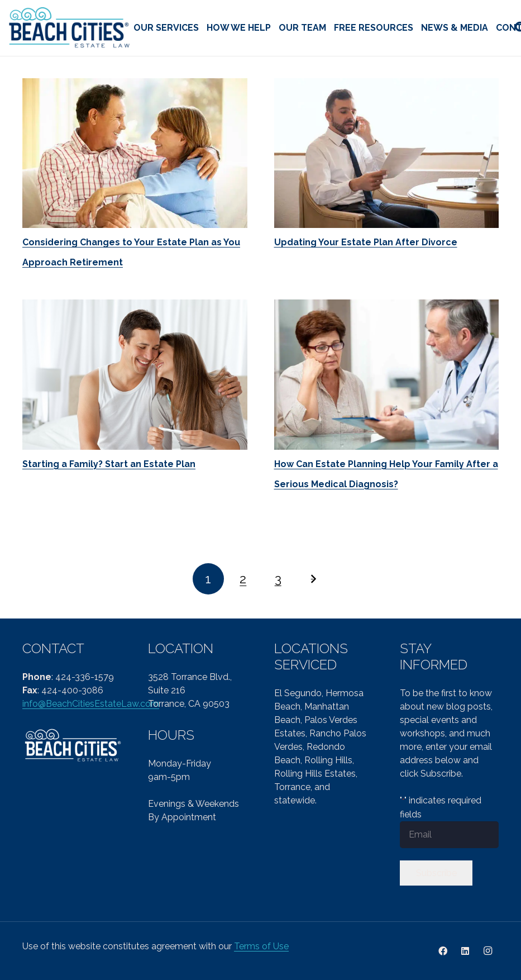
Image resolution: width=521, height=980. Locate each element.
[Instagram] (487, 951)
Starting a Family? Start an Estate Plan (109, 464)
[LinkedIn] (465, 951)
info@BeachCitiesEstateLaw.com (91, 704)
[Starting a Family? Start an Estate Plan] (135, 374)
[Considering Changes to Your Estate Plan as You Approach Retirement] (135, 153)
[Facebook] (443, 951)
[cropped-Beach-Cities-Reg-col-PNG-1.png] (70, 28)
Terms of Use (261, 946)
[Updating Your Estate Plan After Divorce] (387, 153)
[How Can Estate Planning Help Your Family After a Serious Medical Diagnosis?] (387, 374)
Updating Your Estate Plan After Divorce (366, 242)
